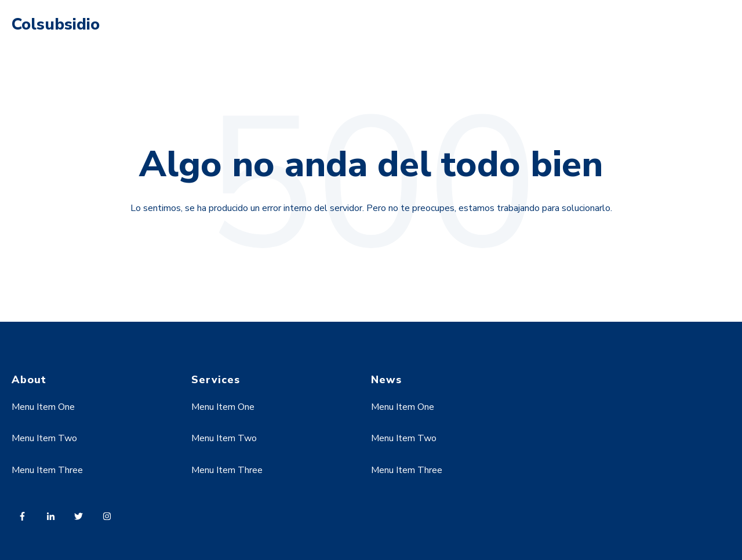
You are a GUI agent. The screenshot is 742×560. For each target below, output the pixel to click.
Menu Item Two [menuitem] (44, 438)
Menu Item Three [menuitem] (47, 470)
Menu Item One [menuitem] (43, 407)
